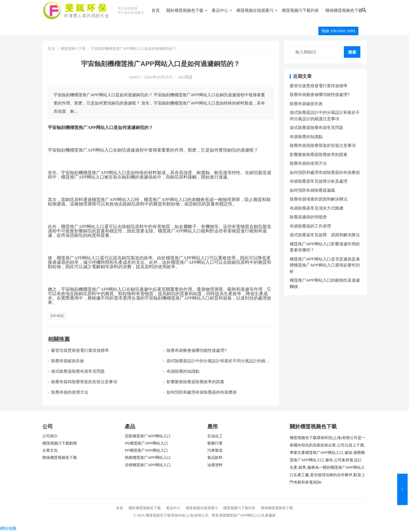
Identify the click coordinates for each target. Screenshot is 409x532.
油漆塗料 (215, 465)
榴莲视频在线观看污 (255, 10)
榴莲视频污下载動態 (60, 443)
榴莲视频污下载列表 (300, 10)
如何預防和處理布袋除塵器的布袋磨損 (202, 392)
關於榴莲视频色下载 (185, 10)
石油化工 (215, 436)
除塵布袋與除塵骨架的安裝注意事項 (84, 382)
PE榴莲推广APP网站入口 (146, 443)
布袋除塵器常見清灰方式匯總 (317, 208)
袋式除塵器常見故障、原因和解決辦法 (325, 235)
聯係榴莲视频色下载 (344, 10)
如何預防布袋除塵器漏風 (312, 190)
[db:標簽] (57, 316)
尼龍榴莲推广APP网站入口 (148, 436)
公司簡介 (50, 436)
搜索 (352, 52)
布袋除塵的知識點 (183, 371)
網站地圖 (8, 528)
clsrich (134, 77)
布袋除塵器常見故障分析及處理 (319, 181)
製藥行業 (215, 443)
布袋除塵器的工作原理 (310, 226)
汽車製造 (215, 450)
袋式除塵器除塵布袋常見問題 (78, 371)
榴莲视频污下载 (73, 49)
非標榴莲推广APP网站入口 (148, 465)
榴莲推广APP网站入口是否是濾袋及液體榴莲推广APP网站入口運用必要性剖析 (325, 265)
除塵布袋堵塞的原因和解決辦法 (319, 199)
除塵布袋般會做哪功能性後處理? (197, 350)
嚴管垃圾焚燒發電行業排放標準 (80, 350)
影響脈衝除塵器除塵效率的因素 (195, 382)
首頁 (156, 10)
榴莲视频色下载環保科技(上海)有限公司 (177, 515)
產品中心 (220, 10)
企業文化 (50, 450)
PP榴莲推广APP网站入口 (146, 450)
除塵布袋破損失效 (68, 361)
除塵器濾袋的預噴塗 (308, 217)
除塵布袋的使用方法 (70, 392)
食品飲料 (215, 458)
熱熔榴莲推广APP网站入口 (148, 458)
